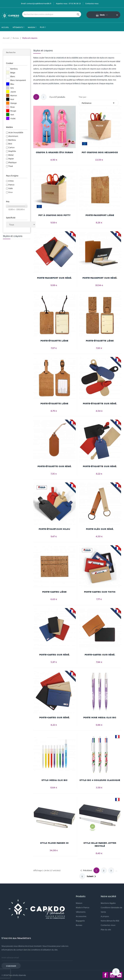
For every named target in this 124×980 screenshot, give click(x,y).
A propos (105, 916)
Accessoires (81, 916)
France (11, 185)
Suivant (92, 876)
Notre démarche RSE (110, 921)
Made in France (83, 907)
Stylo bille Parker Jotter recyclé (100, 845)
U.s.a (10, 192)
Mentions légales (108, 903)
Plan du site (106, 929)
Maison (79, 903)
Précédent (86, 871)
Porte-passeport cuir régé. (54, 278)
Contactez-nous (92, 3)
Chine (11, 181)
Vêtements (81, 912)
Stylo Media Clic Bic (54, 780)
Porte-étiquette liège (54, 341)
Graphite (12, 151)
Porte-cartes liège (54, 592)
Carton (11, 147)
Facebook (105, 975)
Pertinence (99, 103)
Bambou (12, 140)
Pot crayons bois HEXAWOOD (100, 152)
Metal (11, 155)
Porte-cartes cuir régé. (54, 655)
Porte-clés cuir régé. (100, 529)
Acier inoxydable (16, 132)
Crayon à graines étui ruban (54, 152)
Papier (11, 159)
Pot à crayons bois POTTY (54, 215)
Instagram (112, 975)
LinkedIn (119, 975)
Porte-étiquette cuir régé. (100, 404)
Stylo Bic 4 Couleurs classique (100, 780)
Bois (10, 144)
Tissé (11, 166)
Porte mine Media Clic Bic (100, 718)
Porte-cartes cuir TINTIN (100, 592)
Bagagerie (80, 921)
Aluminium (13, 136)
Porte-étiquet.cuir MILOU (54, 529)
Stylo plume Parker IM (54, 843)
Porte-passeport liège (100, 215)
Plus (42, 27)
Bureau (79, 925)
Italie (11, 188)
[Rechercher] (52, 14)
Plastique (12, 162)
